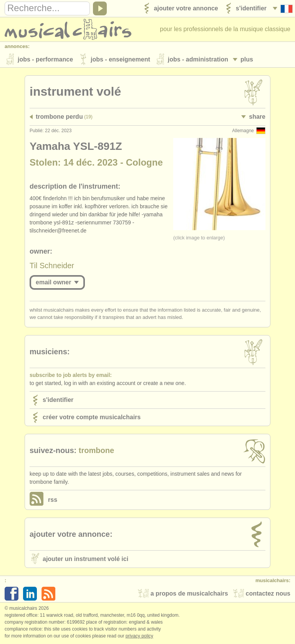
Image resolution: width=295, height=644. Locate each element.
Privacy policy (139, 636)
